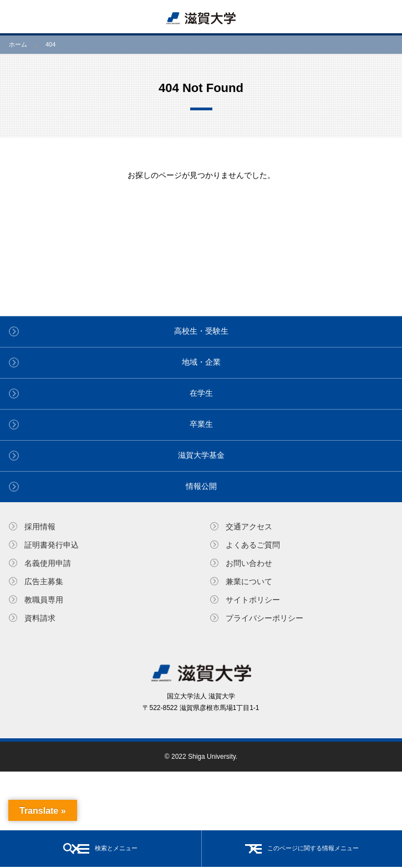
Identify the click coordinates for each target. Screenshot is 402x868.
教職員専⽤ (44, 600)
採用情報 (40, 527)
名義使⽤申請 (48, 563)
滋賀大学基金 (201, 455)
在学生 (201, 393)
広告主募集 (44, 581)
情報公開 (201, 486)
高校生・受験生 (201, 331)
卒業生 (201, 424)
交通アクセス (249, 527)
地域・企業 (201, 362)
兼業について (249, 581)
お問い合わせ (249, 563)
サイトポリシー (253, 600)
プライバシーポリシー (264, 618)
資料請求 (40, 618)
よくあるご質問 (253, 545)
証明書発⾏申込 (52, 545)
